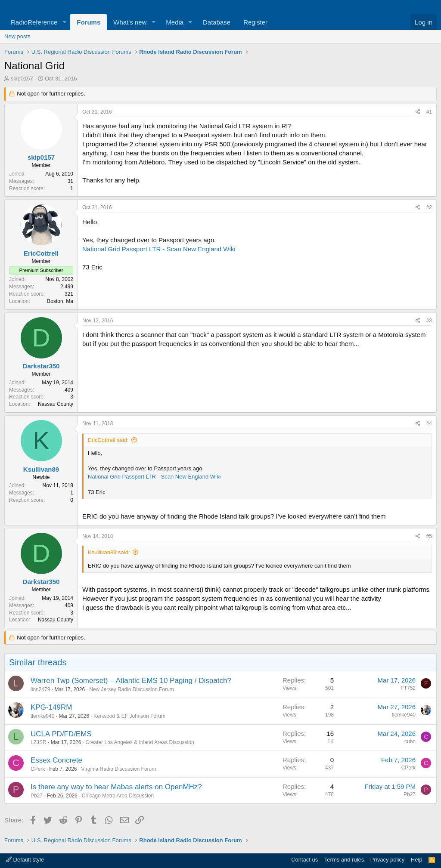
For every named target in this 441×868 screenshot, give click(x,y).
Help (417, 860)
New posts (17, 36)
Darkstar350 (41, 366)
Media (175, 22)
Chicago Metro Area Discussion (118, 796)
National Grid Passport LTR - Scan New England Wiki (159, 249)
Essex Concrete (56, 760)
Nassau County (56, 404)
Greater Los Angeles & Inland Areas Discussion (140, 742)
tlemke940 (42, 716)
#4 (429, 423)
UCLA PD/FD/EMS (61, 734)
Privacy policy (387, 860)
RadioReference (34, 22)
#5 (429, 536)
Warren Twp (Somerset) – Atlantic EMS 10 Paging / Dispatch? (131, 681)
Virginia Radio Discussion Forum (118, 769)
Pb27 (37, 796)
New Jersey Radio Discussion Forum (132, 689)
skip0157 (22, 79)
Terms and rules (344, 860)
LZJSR (39, 742)
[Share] (418, 112)
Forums (89, 22)
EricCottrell (41, 253)
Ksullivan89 (41, 469)
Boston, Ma (60, 301)
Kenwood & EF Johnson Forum (129, 716)
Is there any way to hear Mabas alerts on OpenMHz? (116, 787)
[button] (64, 22)
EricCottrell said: (108, 440)
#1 (429, 112)
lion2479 (40, 689)
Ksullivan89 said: (109, 552)
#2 (429, 207)
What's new (130, 22)
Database (217, 22)
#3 (429, 321)
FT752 (408, 688)
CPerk (38, 769)
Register (255, 22)
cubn (410, 741)
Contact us (304, 860)
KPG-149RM (51, 707)
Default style (25, 860)
